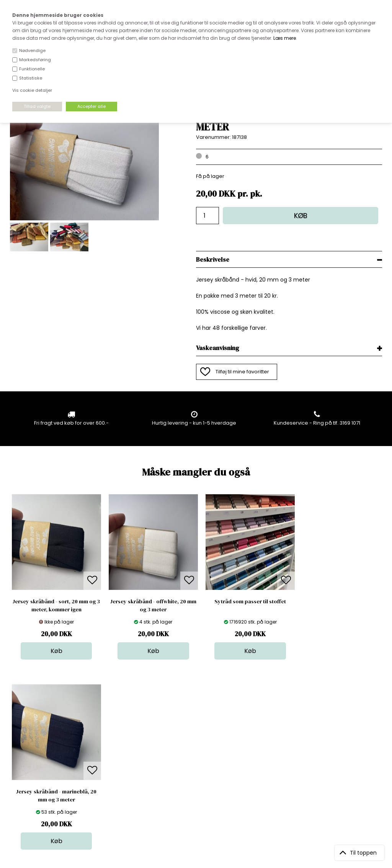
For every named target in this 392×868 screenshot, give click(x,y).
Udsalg (197, 772)
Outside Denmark (121, 765)
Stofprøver (202, 780)
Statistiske (31, 78)
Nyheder (199, 765)
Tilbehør (198, 757)
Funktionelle (32, 69)
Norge (107, 757)
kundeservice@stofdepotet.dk (48, 772)
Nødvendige (32, 50)
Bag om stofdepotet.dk (128, 742)
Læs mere (285, 38)
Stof (193, 734)
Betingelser (113, 772)
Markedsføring (35, 60)
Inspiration (201, 787)
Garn (194, 749)
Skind (195, 742)
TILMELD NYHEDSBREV (327, 752)
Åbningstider (115, 734)
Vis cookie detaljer (32, 90)
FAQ (104, 749)
